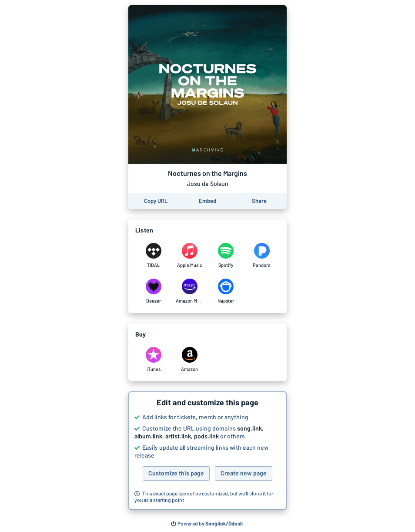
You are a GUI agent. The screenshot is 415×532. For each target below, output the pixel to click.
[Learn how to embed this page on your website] (207, 201)
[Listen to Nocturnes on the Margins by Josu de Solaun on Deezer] (153, 291)
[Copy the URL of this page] (156, 201)
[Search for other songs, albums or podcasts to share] (207, 524)
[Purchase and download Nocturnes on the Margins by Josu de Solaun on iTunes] (153, 360)
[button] (207, 451)
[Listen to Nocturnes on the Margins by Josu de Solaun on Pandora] (262, 256)
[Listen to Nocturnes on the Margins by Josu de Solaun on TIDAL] (153, 256)
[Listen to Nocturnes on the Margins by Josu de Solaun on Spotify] (226, 256)
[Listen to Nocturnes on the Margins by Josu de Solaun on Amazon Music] (189, 291)
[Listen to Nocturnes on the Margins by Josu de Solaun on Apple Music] (189, 256)
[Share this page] (259, 201)
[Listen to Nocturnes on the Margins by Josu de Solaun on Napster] (226, 291)
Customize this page (176, 473)
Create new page (244, 473)
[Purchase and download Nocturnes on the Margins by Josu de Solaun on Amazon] (189, 360)
